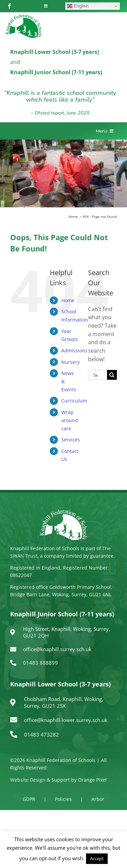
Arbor (98, 799)
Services (71, 440)
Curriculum (74, 401)
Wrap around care (70, 420)
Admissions (74, 350)
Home (68, 300)
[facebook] (9, 6)
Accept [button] (97, 859)
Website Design (28, 780)
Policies (63, 799)
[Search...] (98, 375)
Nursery (70, 362)
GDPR (29, 799)
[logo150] (24, 15)
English (78, 6)
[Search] (112, 375)
